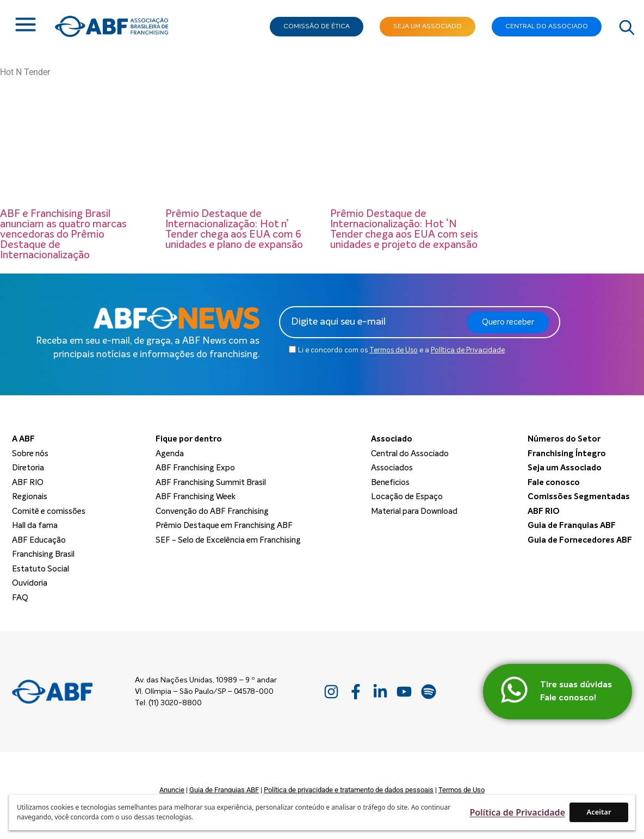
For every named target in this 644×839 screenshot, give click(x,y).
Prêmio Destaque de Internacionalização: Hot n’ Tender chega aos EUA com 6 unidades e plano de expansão (234, 229)
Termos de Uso (394, 350)
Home (17, 81)
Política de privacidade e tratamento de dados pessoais (349, 790)
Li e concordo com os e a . (402, 350)
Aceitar (599, 812)
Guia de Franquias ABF (224, 790)
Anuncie (172, 790)
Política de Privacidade (468, 350)
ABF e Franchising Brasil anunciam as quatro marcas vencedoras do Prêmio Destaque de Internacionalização (63, 235)
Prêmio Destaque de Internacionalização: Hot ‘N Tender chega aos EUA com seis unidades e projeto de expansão (404, 229)
